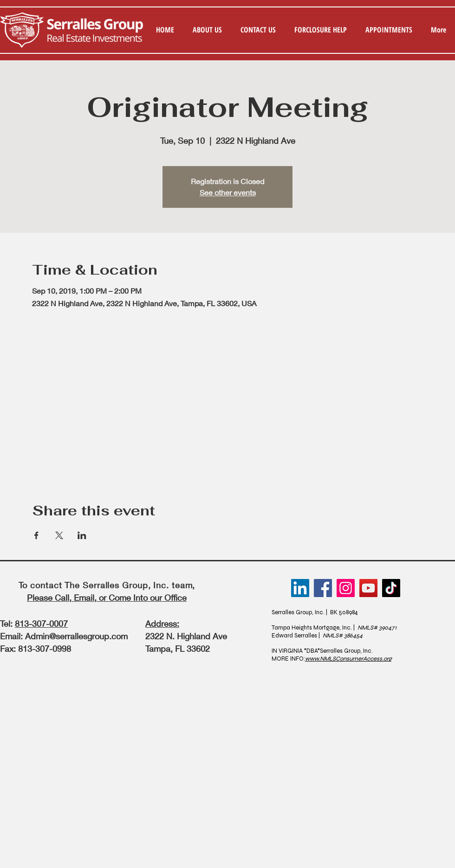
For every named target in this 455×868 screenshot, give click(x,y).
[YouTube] (368, 588)
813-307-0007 (41, 624)
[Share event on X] (59, 535)
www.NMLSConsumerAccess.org (348, 659)
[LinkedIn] (300, 588)
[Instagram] (346, 588)
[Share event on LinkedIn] (82, 535)
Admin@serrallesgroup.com (76, 636)
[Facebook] (323, 588)
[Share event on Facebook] (36, 535)
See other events (228, 192)
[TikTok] (391, 588)
